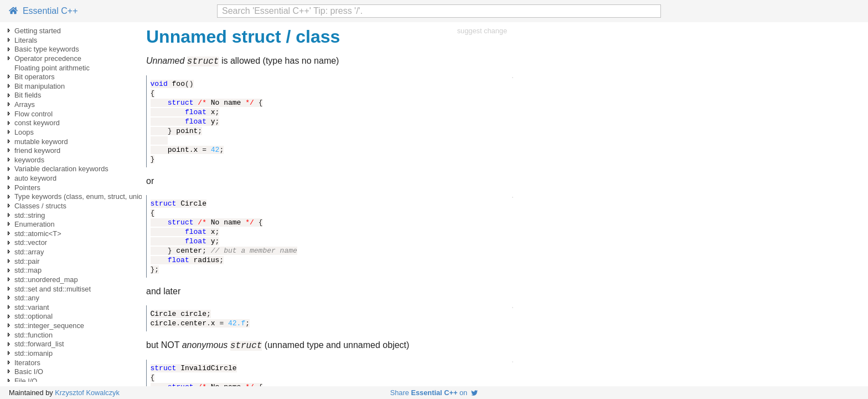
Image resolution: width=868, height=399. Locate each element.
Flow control (33, 114)
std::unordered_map (46, 280)
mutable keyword (41, 142)
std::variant (32, 307)
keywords (29, 160)
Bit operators (35, 77)
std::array (29, 252)
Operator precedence (48, 58)
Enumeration (35, 224)
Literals (26, 40)
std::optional (33, 316)
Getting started (38, 31)
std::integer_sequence (49, 326)
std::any (27, 298)
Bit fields (28, 95)
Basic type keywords (47, 49)
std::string (30, 215)
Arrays (25, 104)
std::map (28, 270)
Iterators (27, 363)
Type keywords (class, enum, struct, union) (82, 196)
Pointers (27, 188)
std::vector (31, 242)
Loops (24, 132)
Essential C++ (43, 11)
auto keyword (35, 178)
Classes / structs (40, 206)
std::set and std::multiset (53, 289)
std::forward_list (39, 344)
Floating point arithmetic (52, 68)
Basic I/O (29, 372)
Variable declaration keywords (61, 169)
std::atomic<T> (38, 234)
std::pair (27, 261)
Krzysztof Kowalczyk (87, 393)
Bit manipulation (40, 86)
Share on (434, 393)
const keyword (37, 123)
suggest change (482, 31)
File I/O (26, 381)
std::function (33, 335)
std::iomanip (33, 353)
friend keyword (37, 150)
